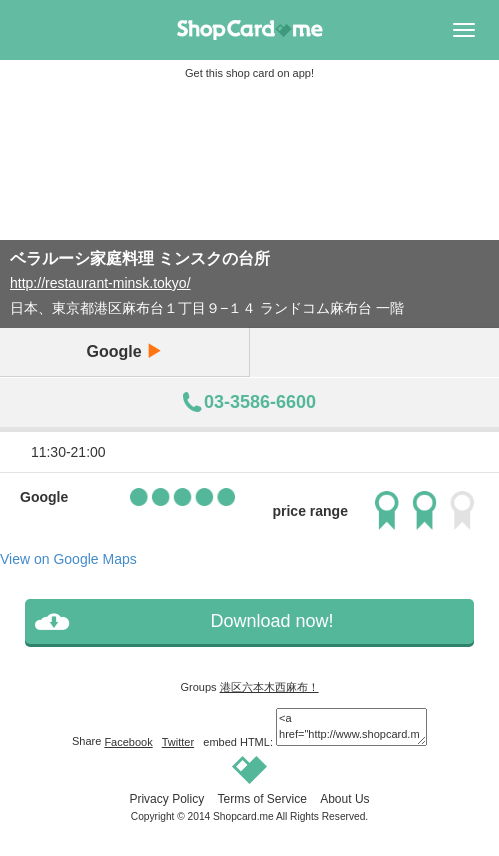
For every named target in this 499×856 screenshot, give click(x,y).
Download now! (271, 621)
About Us (344, 799)
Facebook (128, 742)
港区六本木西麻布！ (269, 687)
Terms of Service (261, 799)
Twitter (178, 742)
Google (124, 351)
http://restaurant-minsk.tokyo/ (100, 283)
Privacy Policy (166, 799)
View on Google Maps (68, 559)
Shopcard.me (243, 816)
